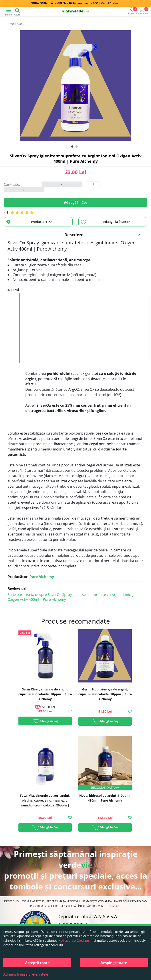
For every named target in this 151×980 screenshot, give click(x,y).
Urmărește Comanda (97, 901)
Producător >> (29, 222)
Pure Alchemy (42, 577)
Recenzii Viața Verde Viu (63, 901)
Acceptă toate (37, 963)
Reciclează (68, 906)
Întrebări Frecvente (92, 906)
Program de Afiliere (44, 906)
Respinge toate (114, 963)
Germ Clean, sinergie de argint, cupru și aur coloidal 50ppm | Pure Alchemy (45, 694)
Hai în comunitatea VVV (131, 901)
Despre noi (12, 901)
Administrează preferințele (26, 974)
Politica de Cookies (74, 940)
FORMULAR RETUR (33, 901)
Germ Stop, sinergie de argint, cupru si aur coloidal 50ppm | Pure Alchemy (105, 694)
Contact (115, 906)
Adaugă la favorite (105, 222)
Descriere (103, 235)
